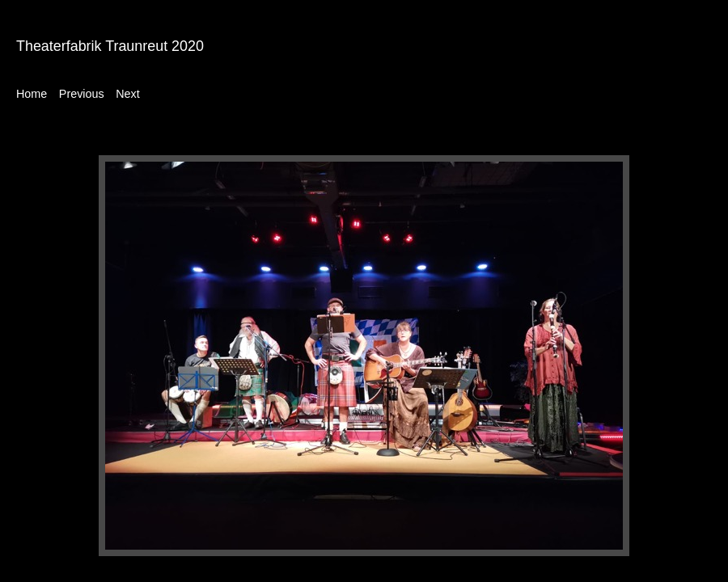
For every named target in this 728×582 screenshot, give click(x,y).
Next (127, 94)
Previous (82, 94)
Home (32, 94)
